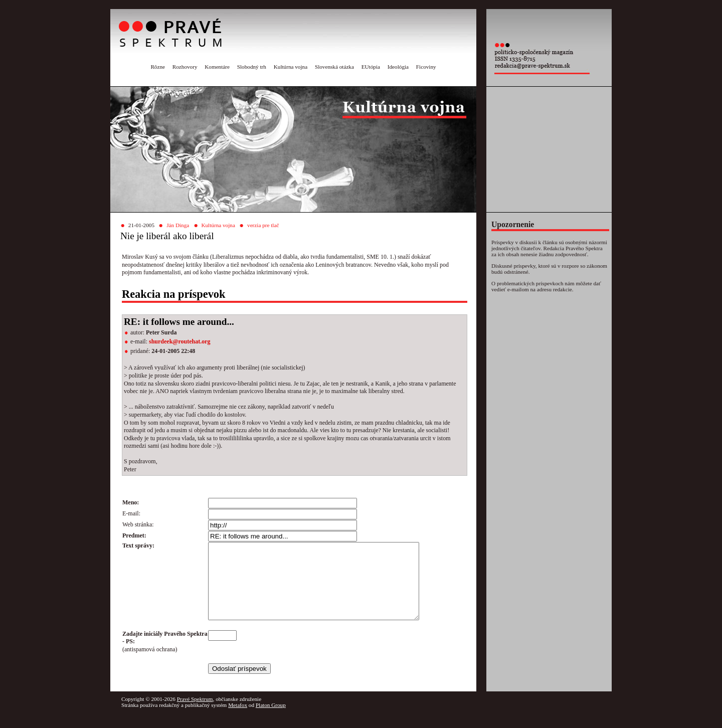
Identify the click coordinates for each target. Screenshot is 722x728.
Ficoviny (426, 67)
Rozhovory (185, 67)
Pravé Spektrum (195, 714)
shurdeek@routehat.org (180, 341)
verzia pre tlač (263, 225)
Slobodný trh (252, 67)
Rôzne (158, 67)
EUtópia (371, 67)
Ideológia (398, 67)
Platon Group (271, 720)
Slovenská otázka (334, 67)
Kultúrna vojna (291, 67)
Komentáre (217, 67)
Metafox (238, 720)
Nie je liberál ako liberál (167, 236)
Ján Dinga (178, 225)
